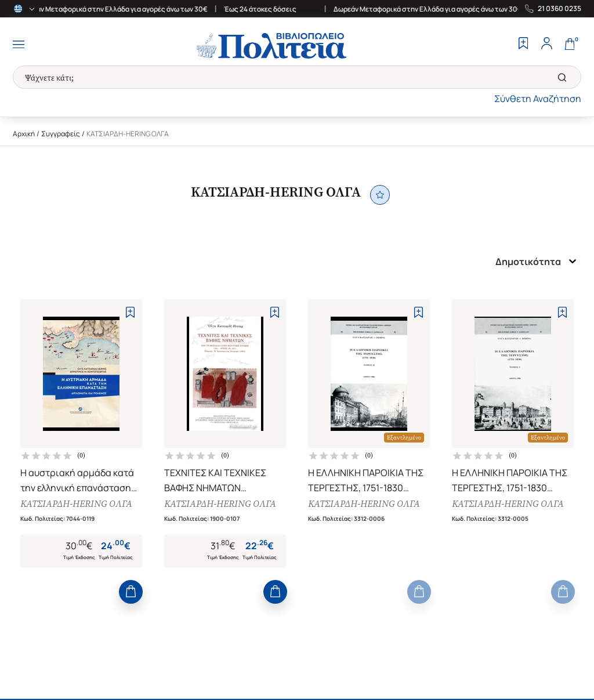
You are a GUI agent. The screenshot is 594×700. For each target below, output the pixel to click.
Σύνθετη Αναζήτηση (538, 99)
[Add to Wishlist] (130, 312)
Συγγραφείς (61, 134)
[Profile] (546, 45)
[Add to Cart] (131, 593)
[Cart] (570, 45)
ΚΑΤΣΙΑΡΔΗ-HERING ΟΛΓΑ (76, 504)
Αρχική (24, 134)
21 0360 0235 (559, 9)
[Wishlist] (523, 45)
